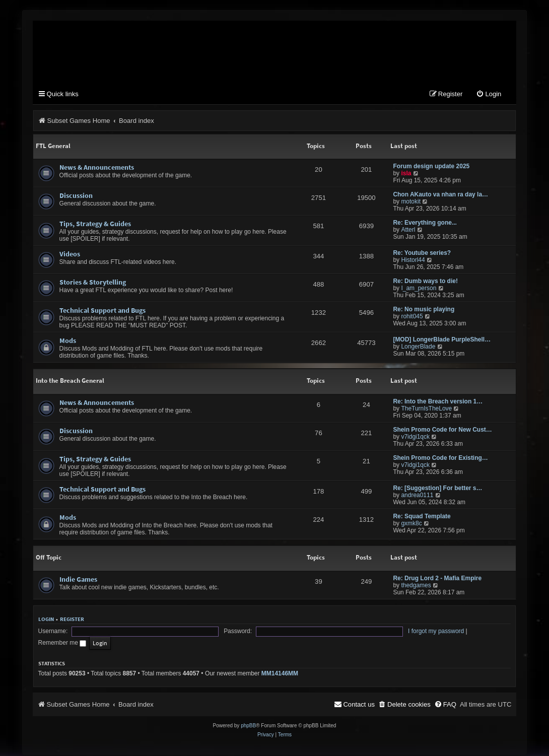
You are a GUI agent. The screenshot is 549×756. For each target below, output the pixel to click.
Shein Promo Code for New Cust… (442, 431)
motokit (411, 203)
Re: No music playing (424, 311)
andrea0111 (417, 497)
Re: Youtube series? (422, 254)
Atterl (408, 231)
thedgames (416, 587)
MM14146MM (280, 665)
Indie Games (78, 581)
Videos (70, 255)
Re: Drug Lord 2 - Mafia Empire (437, 580)
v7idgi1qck (415, 438)
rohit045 (412, 318)
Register (72, 621)
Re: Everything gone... (425, 224)
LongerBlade (418, 348)
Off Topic (49, 559)
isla (406, 175)
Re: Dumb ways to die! (425, 283)
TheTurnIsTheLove (426, 410)
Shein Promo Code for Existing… (440, 459)
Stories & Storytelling (93, 284)
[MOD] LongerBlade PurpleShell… (442, 341)
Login (46, 621)
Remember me (342, 634)
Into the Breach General (70, 382)
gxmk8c (411, 525)
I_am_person (419, 290)
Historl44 (413, 261)
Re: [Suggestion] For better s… (437, 490)
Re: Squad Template (422, 518)
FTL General (53, 147)
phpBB (248, 716)
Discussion (76, 197)
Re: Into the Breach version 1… (438, 403)
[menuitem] (489, 95)
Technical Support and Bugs (102, 312)
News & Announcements (97, 169)
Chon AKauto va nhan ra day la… (440, 196)
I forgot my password (285, 634)
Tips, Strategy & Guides (95, 225)
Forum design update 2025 (431, 168)
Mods (68, 342)
